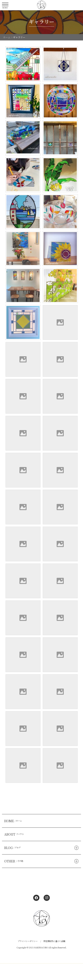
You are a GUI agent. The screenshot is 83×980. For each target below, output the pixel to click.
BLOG (13, 848)
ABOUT (15, 834)
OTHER (14, 861)
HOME (14, 821)
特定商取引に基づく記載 (54, 941)
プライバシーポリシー (28, 941)
